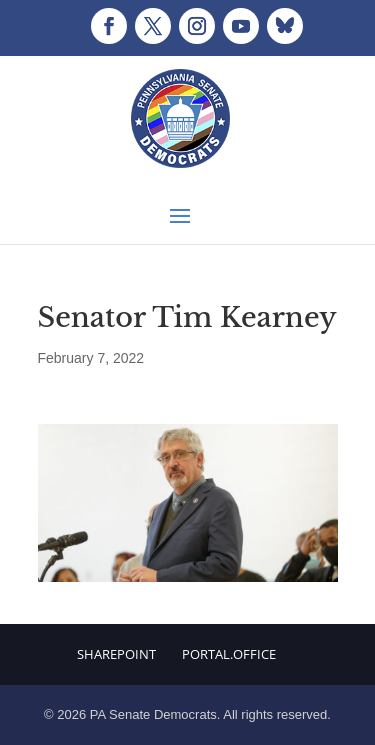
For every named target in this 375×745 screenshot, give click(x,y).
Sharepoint (116, 654)
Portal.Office (229, 654)
